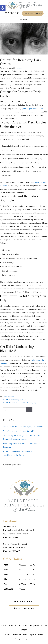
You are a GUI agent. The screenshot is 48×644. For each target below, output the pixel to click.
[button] (3, 8)
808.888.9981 (13, 13)
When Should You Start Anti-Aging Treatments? (23, 427)
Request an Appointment (33, 13)
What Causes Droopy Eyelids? (14, 400)
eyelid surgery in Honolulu (32, 108)
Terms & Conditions (24, 626)
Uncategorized (8, 397)
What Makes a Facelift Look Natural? (19, 431)
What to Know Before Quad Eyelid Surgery (19, 403)
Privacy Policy (7, 626)
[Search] (29, 410)
